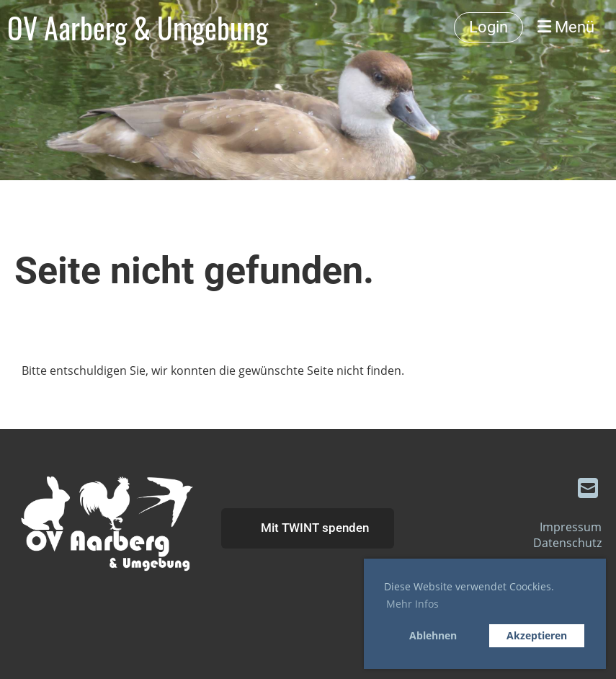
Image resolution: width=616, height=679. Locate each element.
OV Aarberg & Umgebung (138, 27)
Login (488, 27)
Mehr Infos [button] (412, 604)
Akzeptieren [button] (537, 635)
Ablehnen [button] (433, 635)
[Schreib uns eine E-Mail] (588, 488)
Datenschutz (567, 543)
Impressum (571, 527)
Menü (566, 27)
